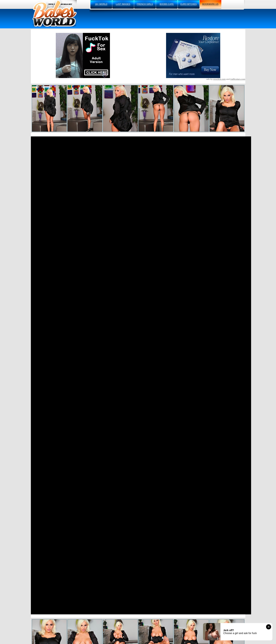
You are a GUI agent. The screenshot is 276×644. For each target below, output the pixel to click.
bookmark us (210, 4)
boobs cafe (167, 4)
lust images (123, 4)
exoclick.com (219, 79)
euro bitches (188, 4)
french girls (145, 4)
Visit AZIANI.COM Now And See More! (138, 358)
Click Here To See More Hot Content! (138, 270)
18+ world (101, 4)
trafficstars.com (238, 79)
